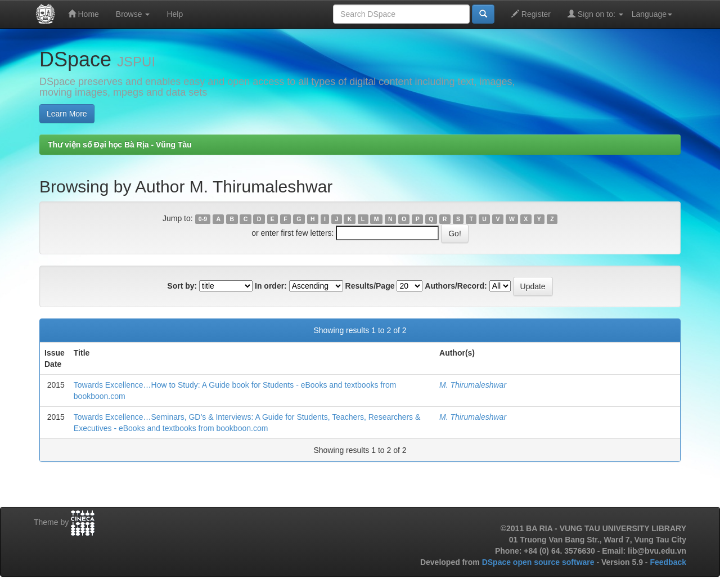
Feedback (668, 562)
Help (175, 14)
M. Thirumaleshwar (473, 385)
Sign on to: (595, 14)
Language (652, 14)
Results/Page (370, 286)
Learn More (67, 114)
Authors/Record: (456, 286)
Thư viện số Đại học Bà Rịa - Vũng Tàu (120, 145)
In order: (271, 286)
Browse (133, 14)
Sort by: (182, 286)
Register (531, 14)
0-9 (203, 219)
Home (84, 14)
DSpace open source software (539, 562)
